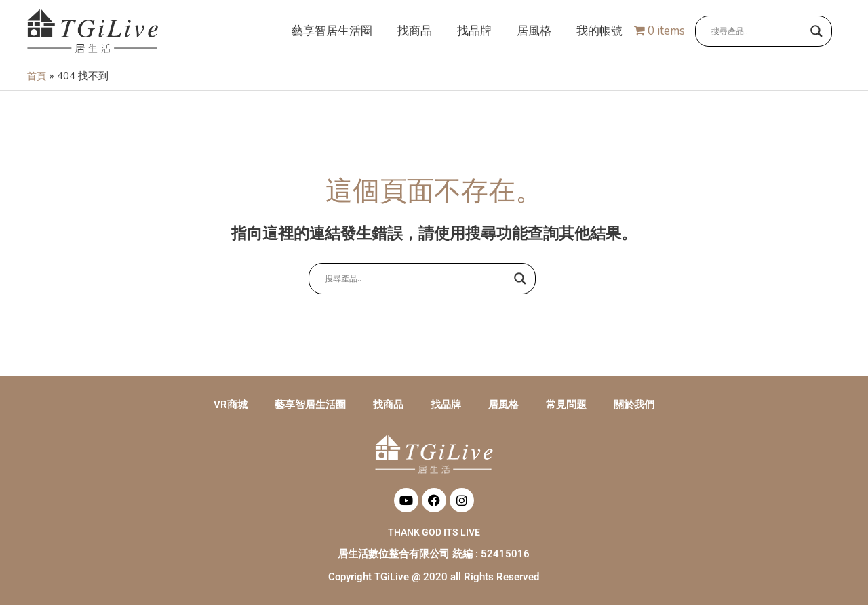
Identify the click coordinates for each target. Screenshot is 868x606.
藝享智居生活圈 (310, 406)
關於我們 (634, 406)
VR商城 (231, 406)
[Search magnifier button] (816, 32)
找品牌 (446, 406)
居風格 (504, 406)
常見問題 (566, 406)
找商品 (388, 406)
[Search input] (757, 32)
